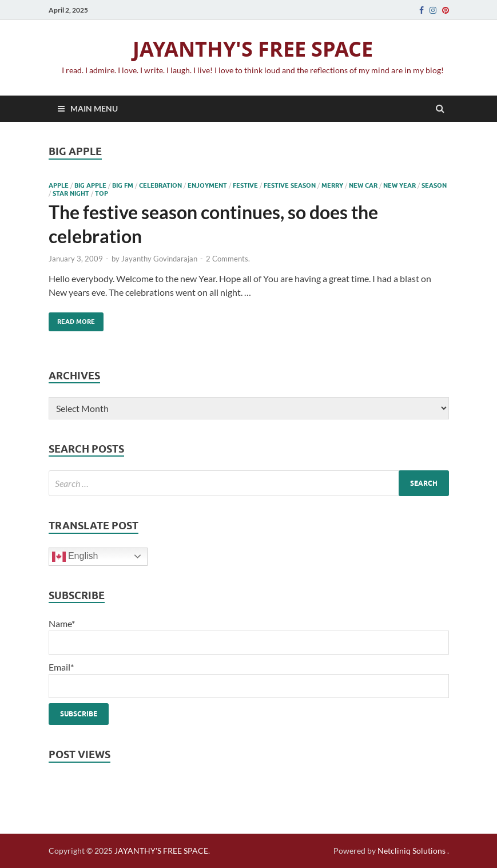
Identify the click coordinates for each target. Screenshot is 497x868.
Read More (72, 319)
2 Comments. (228, 259)
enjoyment (207, 185)
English (75, 557)
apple (59, 185)
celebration (160, 185)
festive (245, 185)
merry (332, 185)
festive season (290, 185)
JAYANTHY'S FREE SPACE (253, 49)
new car (363, 185)
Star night (71, 193)
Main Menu (94, 108)
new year (399, 185)
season (434, 185)
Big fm (123, 185)
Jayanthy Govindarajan (159, 259)
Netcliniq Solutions (411, 851)
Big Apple (90, 185)
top (102, 193)
